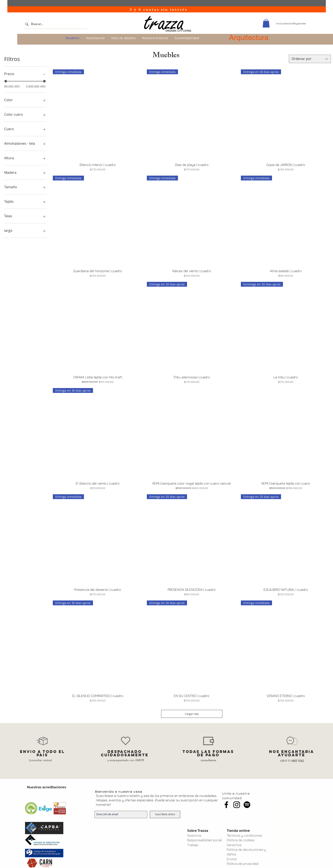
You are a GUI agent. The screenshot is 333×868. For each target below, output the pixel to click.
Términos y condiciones (245, 835)
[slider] (6, 81)
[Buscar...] (55, 24)
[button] (266, 23)
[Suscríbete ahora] (165, 814)
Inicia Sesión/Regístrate (291, 23)
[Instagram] (237, 805)
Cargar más (192, 714)
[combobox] (310, 59)
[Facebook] (226, 805)
